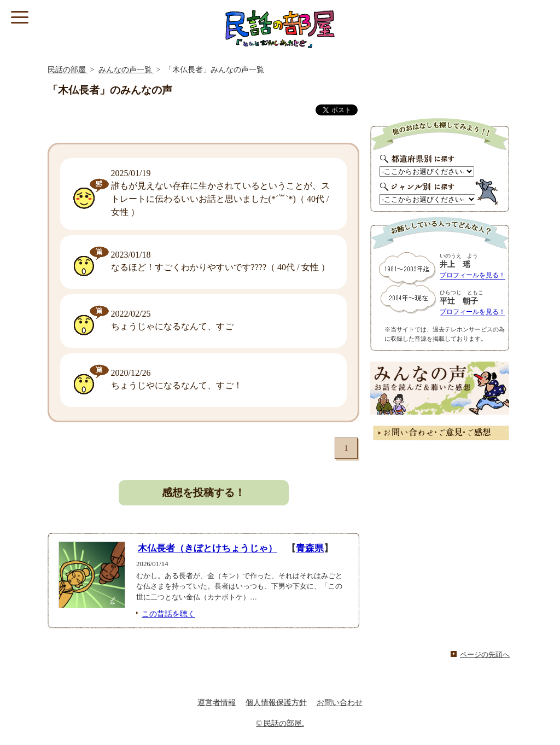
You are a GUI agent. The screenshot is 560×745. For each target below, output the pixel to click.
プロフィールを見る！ (472, 275)
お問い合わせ (340, 703)
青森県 (310, 548)
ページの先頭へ (485, 655)
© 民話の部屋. (280, 723)
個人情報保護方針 (276, 703)
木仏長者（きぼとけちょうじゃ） (208, 548)
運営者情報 (217, 703)
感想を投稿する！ (203, 493)
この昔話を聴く (168, 614)
